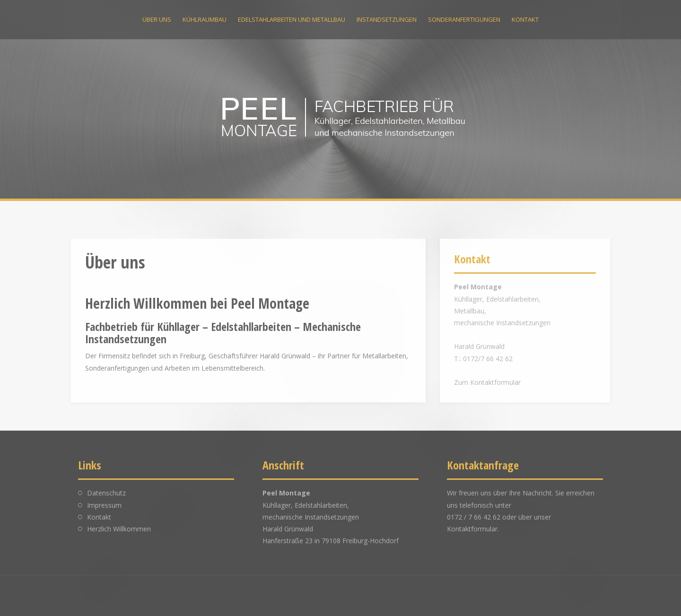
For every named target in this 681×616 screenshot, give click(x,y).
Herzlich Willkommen (119, 529)
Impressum (104, 505)
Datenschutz (106, 493)
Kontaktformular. (473, 529)
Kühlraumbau (205, 19)
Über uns (157, 19)
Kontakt (525, 19)
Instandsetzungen (387, 19)
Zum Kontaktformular (487, 382)
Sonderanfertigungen (464, 19)
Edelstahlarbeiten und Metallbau (292, 19)
